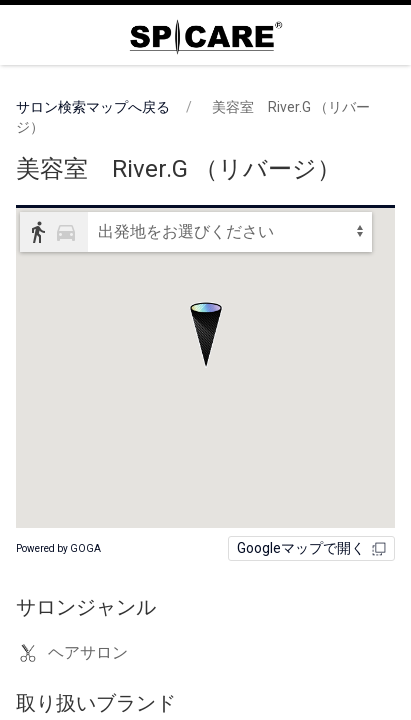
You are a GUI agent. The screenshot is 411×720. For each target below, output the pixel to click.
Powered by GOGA (58, 548)
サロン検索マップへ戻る (93, 107)
